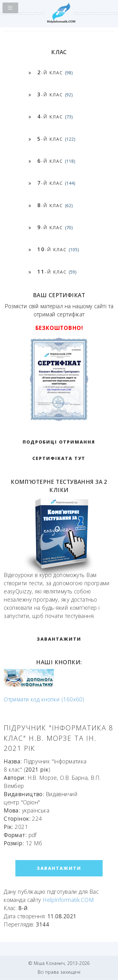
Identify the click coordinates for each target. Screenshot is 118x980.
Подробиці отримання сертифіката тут (59, 450)
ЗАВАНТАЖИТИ (59, 639)
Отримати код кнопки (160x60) (44, 699)
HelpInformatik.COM (68, 900)
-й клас (55, 72)
